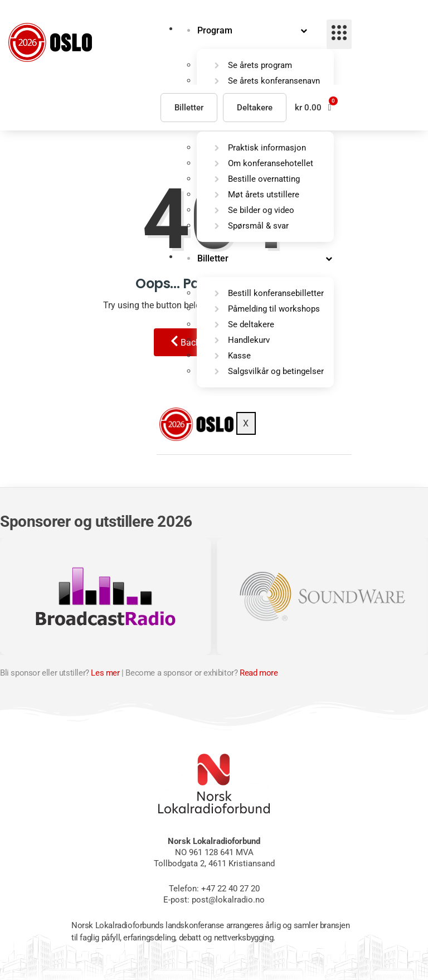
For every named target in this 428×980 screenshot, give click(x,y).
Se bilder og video (261, 211)
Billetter (213, 259)
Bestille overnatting (264, 179)
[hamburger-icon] (339, 34)
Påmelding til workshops (274, 309)
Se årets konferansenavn (274, 81)
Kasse (239, 356)
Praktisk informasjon (267, 148)
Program (215, 30)
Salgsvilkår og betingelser (276, 372)
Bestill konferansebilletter (276, 294)
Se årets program (260, 65)
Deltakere (255, 108)
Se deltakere (251, 325)
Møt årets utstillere (264, 195)
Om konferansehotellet (271, 164)
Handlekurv (249, 341)
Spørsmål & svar (258, 226)
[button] (313, 107)
